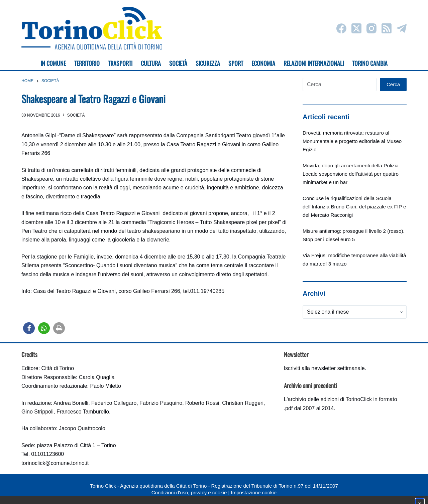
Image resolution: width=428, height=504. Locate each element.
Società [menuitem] (178, 63)
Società (76, 115)
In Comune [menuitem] (53, 63)
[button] (29, 328)
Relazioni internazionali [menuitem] (314, 63)
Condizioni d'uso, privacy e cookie (189, 492)
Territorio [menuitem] (87, 63)
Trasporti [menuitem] (120, 63)
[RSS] (387, 28)
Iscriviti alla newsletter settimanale (324, 368)
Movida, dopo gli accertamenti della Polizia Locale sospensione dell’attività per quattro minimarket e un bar (351, 174)
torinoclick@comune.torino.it (55, 463)
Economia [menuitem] (263, 63)
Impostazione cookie (254, 492)
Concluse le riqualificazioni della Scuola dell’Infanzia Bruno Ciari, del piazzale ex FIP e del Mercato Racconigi (354, 207)
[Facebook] (341, 28)
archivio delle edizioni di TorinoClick (330, 399)
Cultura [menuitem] (151, 63)
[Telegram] (402, 28)
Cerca (393, 84)
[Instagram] (371, 28)
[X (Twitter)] (356, 28)
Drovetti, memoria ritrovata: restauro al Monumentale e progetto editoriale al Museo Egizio (352, 141)
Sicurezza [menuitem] (208, 63)
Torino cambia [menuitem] (370, 63)
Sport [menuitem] (236, 63)
